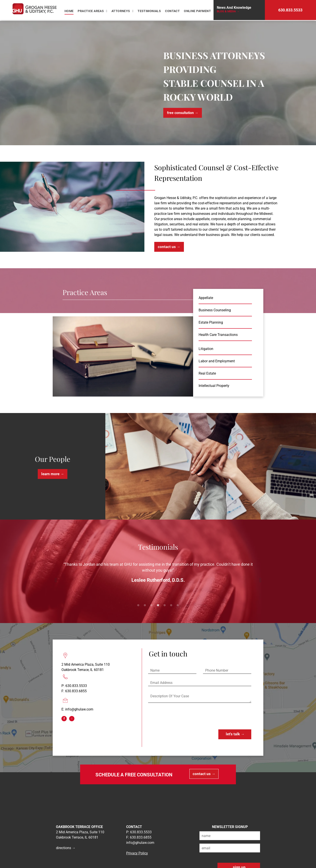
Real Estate (207, 373)
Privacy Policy (137, 853)
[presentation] (181, 716)
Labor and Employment (217, 361)
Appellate (206, 298)
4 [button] (158, 605)
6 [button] (171, 605)
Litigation (206, 349)
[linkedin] (72, 719)
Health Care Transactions (218, 335)
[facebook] (64, 719)
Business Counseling (215, 310)
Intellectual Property (214, 386)
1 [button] (138, 605)
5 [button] (165, 605)
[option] (158, 574)
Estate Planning (211, 322)
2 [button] (145, 605)
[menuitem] (70, 11)
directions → (66, 848)
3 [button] (151, 605)
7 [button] (178, 605)
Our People (53, 459)
